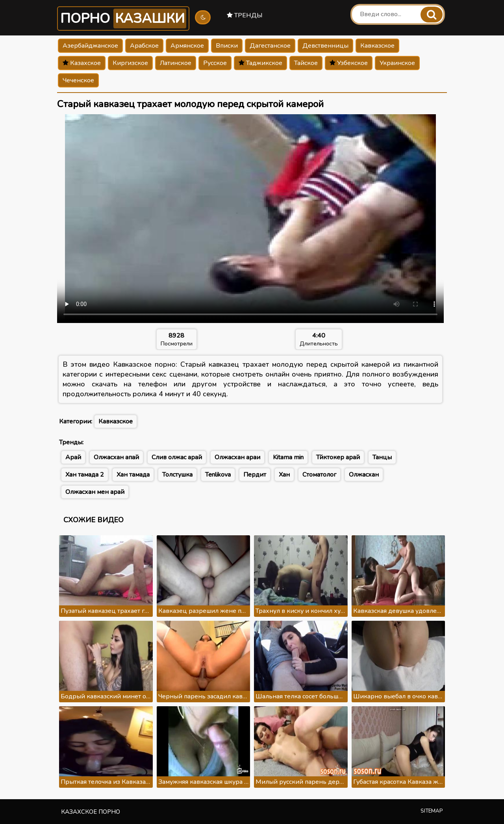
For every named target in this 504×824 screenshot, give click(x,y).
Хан (284, 475)
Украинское (397, 63)
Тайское (306, 63)
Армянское (187, 46)
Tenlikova (218, 475)
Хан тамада (133, 475)
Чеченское (78, 80)
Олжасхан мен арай (95, 492)
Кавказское (377, 46)
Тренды (245, 15)
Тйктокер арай (338, 457)
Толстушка (177, 475)
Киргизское (130, 63)
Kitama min (288, 457)
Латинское (176, 63)
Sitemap (432, 811)
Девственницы (325, 46)
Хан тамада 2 (85, 475)
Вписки (227, 46)
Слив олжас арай (177, 457)
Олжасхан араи (237, 457)
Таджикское (260, 63)
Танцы (382, 457)
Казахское (82, 63)
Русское (215, 63)
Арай (73, 457)
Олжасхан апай (116, 457)
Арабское (144, 46)
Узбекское (349, 63)
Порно (123, 19)
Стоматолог (319, 475)
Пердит (255, 475)
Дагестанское (270, 46)
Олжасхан (364, 475)
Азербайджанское (90, 46)
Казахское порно (91, 812)
